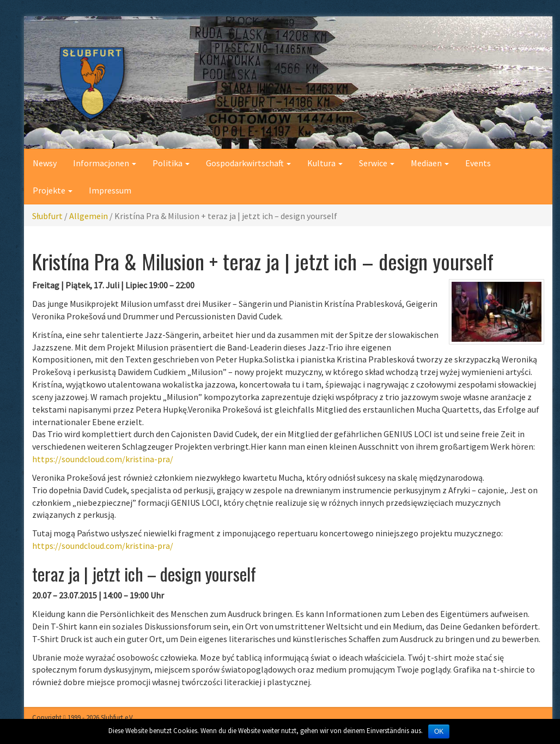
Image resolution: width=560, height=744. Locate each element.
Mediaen (430, 163)
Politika (171, 163)
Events (478, 163)
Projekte (53, 190)
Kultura (325, 163)
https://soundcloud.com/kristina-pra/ (103, 459)
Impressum (110, 190)
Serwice (377, 163)
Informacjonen (105, 163)
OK (439, 731)
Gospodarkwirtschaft (248, 163)
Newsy (45, 163)
